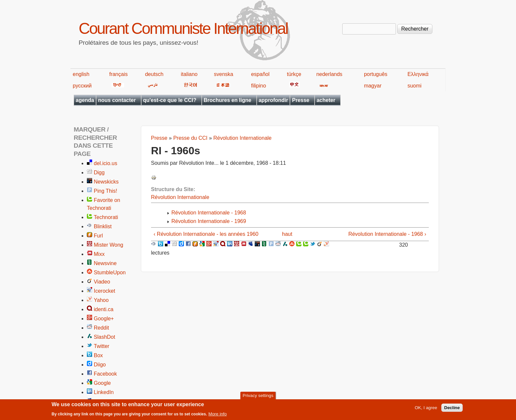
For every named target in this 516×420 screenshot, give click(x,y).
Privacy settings (258, 397)
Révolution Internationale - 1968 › (387, 234)
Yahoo (101, 300)
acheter (326, 100)
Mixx (99, 254)
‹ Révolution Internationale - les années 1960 (206, 234)
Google (102, 383)
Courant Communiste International (183, 28)
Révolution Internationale (242, 138)
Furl (98, 236)
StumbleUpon (110, 272)
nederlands (329, 74)
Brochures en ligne (228, 100)
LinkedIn (104, 392)
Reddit (101, 328)
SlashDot (104, 337)
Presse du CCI (190, 138)
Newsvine (105, 263)
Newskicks (106, 182)
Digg (99, 173)
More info (218, 416)
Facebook (105, 374)
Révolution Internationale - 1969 (209, 221)
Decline (452, 409)
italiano (189, 74)
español (260, 74)
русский (82, 86)
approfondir (273, 100)
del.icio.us (105, 163)
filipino (258, 86)
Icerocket (104, 291)
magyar (373, 86)
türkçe (294, 74)
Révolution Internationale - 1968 (209, 213)
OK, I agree (426, 409)
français (118, 74)
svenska (224, 74)
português (376, 74)
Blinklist (103, 226)
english (81, 74)
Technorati (106, 217)
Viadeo (102, 282)
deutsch (154, 74)
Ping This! (105, 191)
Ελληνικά (418, 74)
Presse (301, 100)
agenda (85, 100)
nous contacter (117, 100)
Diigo (100, 365)
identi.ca (104, 309)
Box (98, 355)
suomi (414, 86)
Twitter (102, 346)
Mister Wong (109, 245)
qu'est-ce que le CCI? (170, 100)
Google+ (104, 319)
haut (287, 234)
